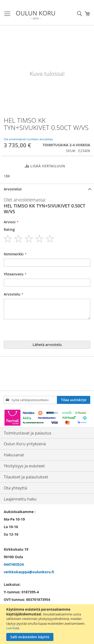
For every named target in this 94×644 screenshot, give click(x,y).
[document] (48, 624)
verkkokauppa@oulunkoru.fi (29, 572)
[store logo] (35, 15)
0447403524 (14, 564)
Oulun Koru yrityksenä (25, 444)
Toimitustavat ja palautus (28, 433)
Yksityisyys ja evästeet (24, 466)
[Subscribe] (74, 400)
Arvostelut (13, 189)
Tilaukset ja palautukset (26, 477)
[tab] (47, 189)
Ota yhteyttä (15, 488)
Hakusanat (14, 455)
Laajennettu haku (20, 499)
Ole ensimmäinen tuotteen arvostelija (28, 139)
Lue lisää (13, 628)
